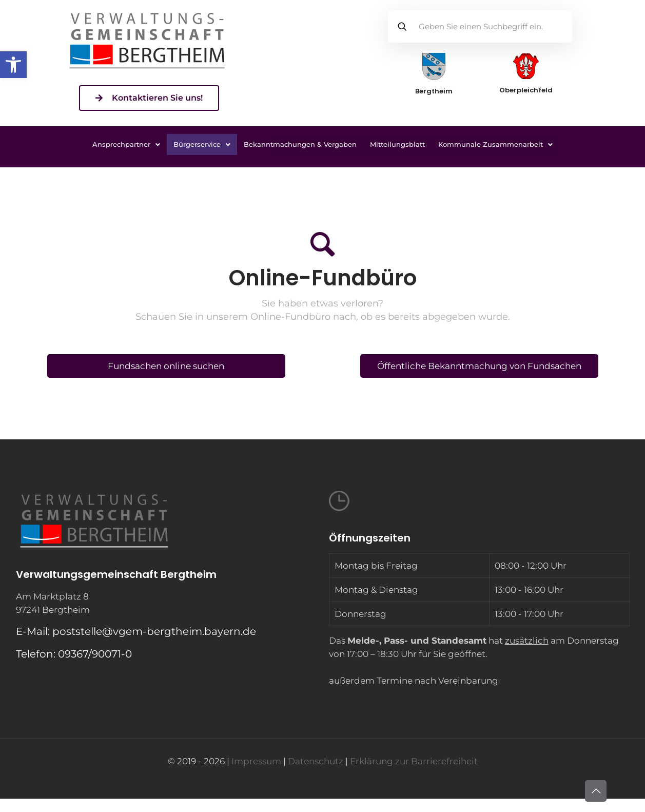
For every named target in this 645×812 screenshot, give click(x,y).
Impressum (256, 761)
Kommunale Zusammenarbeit (495, 144)
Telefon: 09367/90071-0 (74, 654)
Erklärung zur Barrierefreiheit (414, 761)
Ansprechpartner (126, 144)
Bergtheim (434, 91)
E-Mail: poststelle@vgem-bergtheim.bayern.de (136, 631)
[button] (13, 65)
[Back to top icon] (596, 791)
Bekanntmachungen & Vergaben (300, 144)
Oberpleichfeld (526, 90)
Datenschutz (316, 761)
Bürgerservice (202, 144)
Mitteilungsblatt (397, 144)
